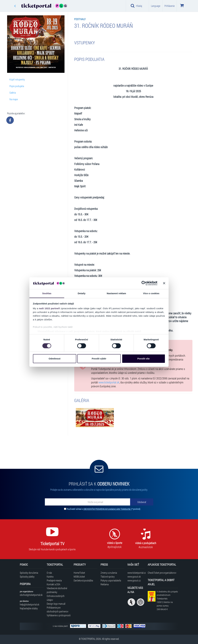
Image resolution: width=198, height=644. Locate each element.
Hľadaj (136, 6)
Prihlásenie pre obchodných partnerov (58, 609)
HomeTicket (79, 573)
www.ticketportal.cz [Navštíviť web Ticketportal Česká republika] (136, 573)
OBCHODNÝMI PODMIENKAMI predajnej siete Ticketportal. (107, 509)
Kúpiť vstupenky (17, 79)
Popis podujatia (17, 86)
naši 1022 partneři (50, 308)
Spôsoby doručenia (29, 573)
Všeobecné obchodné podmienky (57, 590)
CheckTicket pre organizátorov (162, 573)
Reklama (105, 584)
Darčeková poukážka (83, 580)
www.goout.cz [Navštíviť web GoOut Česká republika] (134, 580)
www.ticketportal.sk (109, 382)
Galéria (13, 93)
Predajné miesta (54, 580)
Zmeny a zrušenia (109, 573)
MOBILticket (79, 577)
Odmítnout (55, 359)
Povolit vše (143, 359)
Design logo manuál (56, 604)
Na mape (14, 99)
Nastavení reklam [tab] (116, 293)
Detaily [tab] (82, 293)
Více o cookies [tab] (151, 293)
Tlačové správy (108, 577)
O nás (49, 573)
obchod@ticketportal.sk (31, 595)
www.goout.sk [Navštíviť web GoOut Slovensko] (134, 577)
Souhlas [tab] (47, 293)
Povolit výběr (99, 359)
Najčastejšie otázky (29, 608)
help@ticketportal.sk (30, 604)
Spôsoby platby (27, 577)
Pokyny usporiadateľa (111, 580)
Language (156, 6)
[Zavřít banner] (164, 283)
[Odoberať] (142, 502)
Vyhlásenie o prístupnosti (59, 615)
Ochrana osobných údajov (56, 598)
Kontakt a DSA (54, 584)
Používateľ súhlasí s (103, 509)
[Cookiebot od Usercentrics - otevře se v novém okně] (144, 283)
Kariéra (50, 577)
